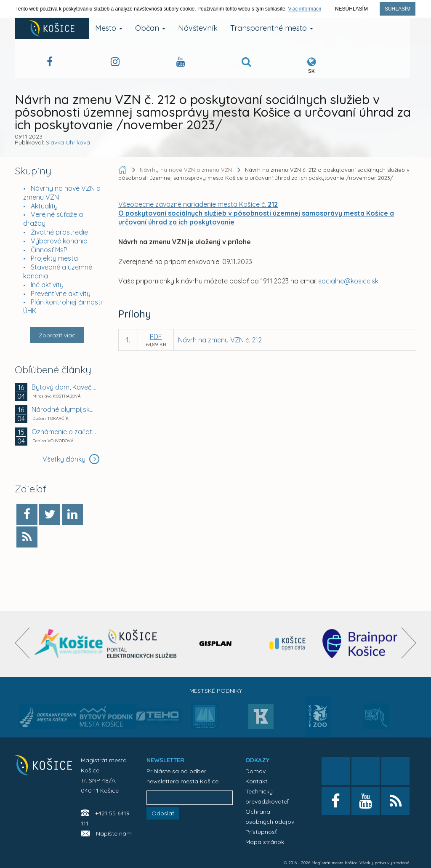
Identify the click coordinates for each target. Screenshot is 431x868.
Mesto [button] (109, 28)
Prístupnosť (261, 832)
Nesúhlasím (351, 9)
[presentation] (22, 643)
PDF (156, 337)
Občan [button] (150, 28)
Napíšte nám (114, 833)
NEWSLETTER (165, 760)
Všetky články (71, 459)
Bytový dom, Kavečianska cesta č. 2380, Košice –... (64, 387)
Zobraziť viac (57, 335)
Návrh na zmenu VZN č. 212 (220, 340)
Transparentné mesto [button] (272, 28)
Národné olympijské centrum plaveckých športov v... (64, 409)
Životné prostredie (59, 232)
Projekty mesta (54, 258)
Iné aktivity (47, 285)
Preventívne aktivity (61, 294)
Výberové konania (59, 241)
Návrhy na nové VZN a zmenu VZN (187, 170)
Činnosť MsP (49, 250)
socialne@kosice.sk (348, 281)
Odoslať (163, 813)
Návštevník (198, 28)
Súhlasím (398, 9)
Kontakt (256, 781)
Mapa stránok (265, 842)
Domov (255, 771)
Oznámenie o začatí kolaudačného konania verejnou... (64, 432)
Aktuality (44, 206)
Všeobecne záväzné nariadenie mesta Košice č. (198, 204)
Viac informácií (304, 9)
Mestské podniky (216, 691)
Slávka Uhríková (68, 142)
